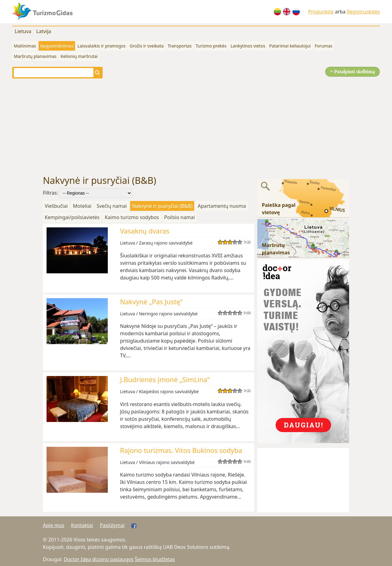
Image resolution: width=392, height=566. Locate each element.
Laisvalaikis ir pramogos (102, 46)
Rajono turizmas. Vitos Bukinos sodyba (181, 450)
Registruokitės (363, 12)
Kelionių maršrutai (79, 56)
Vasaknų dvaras (145, 231)
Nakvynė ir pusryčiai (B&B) (162, 206)
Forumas (323, 46)
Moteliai (82, 206)
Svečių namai (112, 206)
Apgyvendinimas (57, 46)
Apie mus (54, 525)
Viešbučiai (56, 206)
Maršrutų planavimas (35, 56)
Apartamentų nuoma (222, 206)
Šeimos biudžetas (155, 559)
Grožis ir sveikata (147, 46)
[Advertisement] (196, 127)
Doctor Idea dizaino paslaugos (99, 559)
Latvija (44, 31)
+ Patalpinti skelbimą (352, 72)
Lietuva (23, 31)
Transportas (179, 46)
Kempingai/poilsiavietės (72, 217)
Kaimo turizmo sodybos (132, 217)
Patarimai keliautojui (290, 46)
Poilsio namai (179, 217)
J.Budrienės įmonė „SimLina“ (165, 379)
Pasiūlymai (112, 525)
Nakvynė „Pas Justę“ (151, 302)
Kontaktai (82, 525)
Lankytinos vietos (248, 46)
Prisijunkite (321, 12)
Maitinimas (25, 46)
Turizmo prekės (211, 46)
